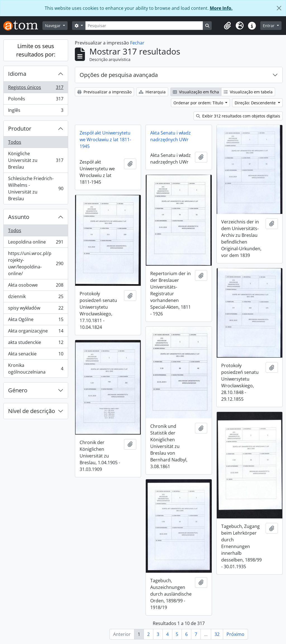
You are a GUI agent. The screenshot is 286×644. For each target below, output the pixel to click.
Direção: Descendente (256, 103)
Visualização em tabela (248, 92)
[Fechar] (279, 8)
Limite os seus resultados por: (36, 50)
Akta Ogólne (36, 321)
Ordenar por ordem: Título (199, 103)
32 (217, 634)
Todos (15, 142)
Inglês (36, 111)
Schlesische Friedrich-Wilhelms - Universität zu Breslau (36, 188)
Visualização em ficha (196, 92)
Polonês (36, 100)
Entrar (269, 26)
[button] (227, 26)
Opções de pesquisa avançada (119, 75)
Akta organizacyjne (36, 332)
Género (18, 390)
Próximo (235, 634)
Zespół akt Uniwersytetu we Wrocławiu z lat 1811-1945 (105, 140)
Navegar (53, 26)
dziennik (36, 298)
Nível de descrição (32, 411)
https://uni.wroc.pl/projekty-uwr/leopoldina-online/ (36, 263)
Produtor (20, 128)
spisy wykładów (36, 309)
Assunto (19, 217)
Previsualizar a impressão (104, 92)
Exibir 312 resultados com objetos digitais (238, 116)
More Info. (221, 8)
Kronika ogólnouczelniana (36, 369)
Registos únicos (36, 89)
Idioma (17, 74)
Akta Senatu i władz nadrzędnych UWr (171, 136)
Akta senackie (36, 355)
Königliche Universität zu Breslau (36, 160)
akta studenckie (36, 344)
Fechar (137, 43)
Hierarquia (152, 92)
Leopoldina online (36, 243)
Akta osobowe (36, 286)
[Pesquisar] (144, 26)
